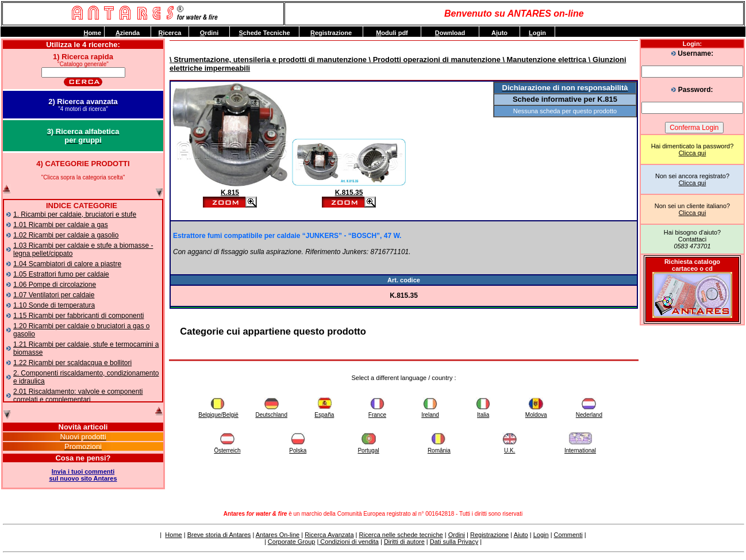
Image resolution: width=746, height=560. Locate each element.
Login (541, 535)
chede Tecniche (264, 33)
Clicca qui (693, 153)
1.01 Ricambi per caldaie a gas (61, 225)
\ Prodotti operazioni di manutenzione (434, 60)
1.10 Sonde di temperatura (54, 305)
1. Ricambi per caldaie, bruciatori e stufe (75, 214)
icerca (170, 33)
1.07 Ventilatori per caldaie (54, 295)
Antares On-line (278, 535)
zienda (128, 33)
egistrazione (331, 33)
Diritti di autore (404, 542)
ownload (450, 33)
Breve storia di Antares (219, 535)
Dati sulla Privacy (454, 542)
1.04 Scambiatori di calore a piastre (67, 264)
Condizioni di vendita (349, 542)
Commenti (568, 535)
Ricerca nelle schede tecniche (401, 535)
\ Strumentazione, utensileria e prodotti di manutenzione (268, 60)
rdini (209, 33)
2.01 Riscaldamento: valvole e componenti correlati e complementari (78, 396)
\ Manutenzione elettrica (543, 60)
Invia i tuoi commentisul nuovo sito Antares (83, 475)
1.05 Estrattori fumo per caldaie (61, 274)
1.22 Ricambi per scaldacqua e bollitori (72, 363)
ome (92, 33)
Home (173, 535)
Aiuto (521, 535)
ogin (537, 33)
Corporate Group (292, 542)
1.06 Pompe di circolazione (55, 285)
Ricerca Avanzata (329, 535)
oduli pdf (392, 33)
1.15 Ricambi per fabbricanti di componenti (78, 316)
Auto (499, 33)
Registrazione (489, 535)
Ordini (457, 535)
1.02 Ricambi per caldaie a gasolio (66, 235)
